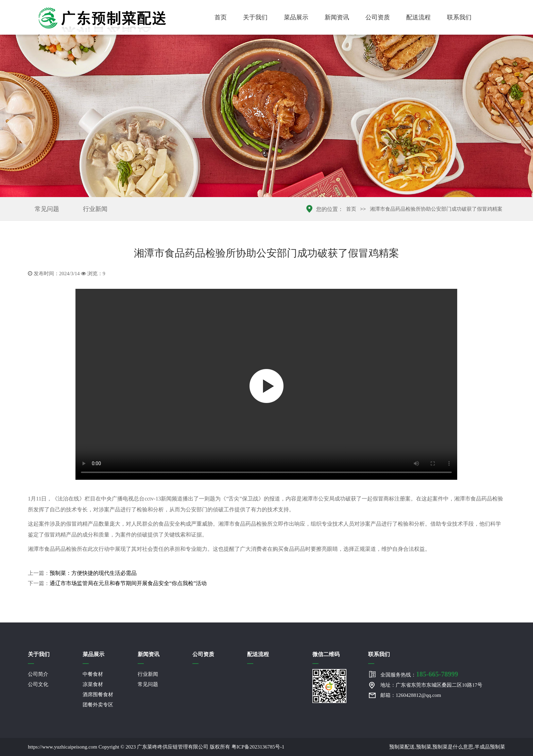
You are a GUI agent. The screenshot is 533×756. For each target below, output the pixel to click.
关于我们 (255, 17)
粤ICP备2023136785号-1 (258, 747)
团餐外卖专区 (98, 705)
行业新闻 (95, 209)
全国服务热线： (419, 674)
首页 (221, 17)
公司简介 (38, 674)
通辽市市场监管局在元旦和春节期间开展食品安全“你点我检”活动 (128, 583)
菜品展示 (296, 17)
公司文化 (38, 684)
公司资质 (378, 17)
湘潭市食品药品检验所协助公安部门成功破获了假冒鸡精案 (436, 209)
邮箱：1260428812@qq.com (411, 695)
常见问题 (47, 209)
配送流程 (418, 17)
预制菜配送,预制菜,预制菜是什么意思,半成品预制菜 (447, 747)
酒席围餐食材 (98, 695)
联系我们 (459, 17)
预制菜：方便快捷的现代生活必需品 (93, 573)
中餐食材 (93, 674)
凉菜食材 (93, 684)
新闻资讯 (337, 17)
